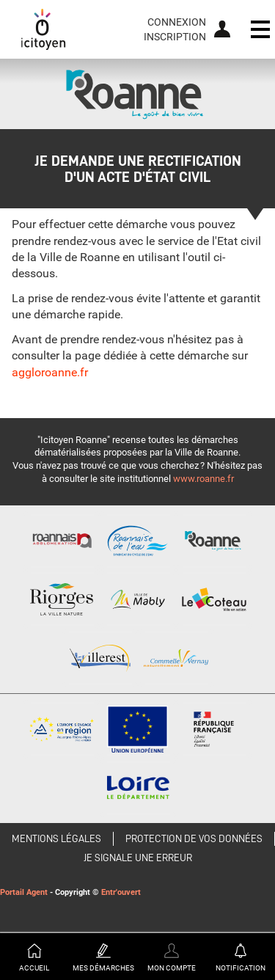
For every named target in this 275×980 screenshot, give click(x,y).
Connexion (177, 22)
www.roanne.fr (203, 479)
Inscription (175, 37)
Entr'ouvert (121, 892)
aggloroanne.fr (50, 372)
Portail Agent (24, 892)
